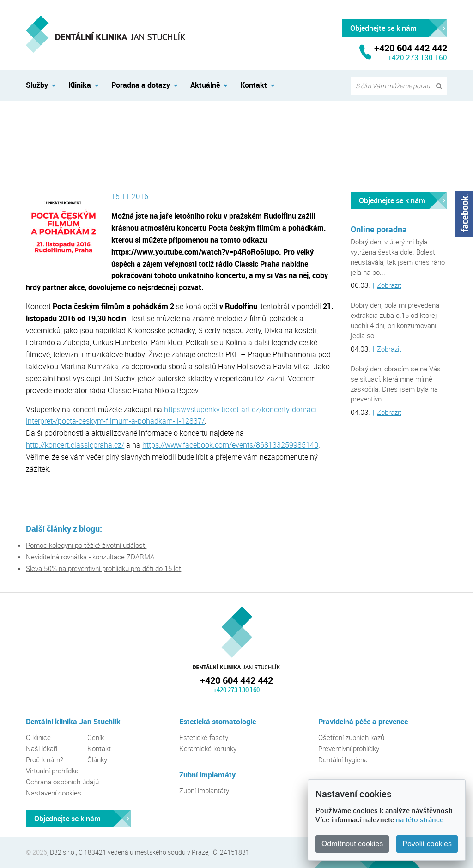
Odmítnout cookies (352, 844)
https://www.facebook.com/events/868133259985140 (230, 445)
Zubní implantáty (204, 790)
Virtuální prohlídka (52, 771)
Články (97, 759)
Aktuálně (39, 121)
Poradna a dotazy (141, 85)
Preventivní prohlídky (349, 748)
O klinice (38, 737)
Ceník (96, 737)
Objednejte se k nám (392, 200)
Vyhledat (441, 86)
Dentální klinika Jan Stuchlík (236, 638)
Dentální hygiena (343, 759)
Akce (74, 121)
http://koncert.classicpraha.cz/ (75, 445)
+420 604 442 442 (236, 680)
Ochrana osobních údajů (62, 782)
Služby (37, 85)
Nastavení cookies (54, 793)
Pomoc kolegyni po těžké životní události (86, 545)
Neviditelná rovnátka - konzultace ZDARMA (90, 557)
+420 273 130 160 (418, 57)
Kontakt (254, 85)
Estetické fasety (204, 737)
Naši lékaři (42, 748)
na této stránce (420, 819)
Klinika (80, 85)
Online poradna (379, 229)
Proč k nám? (45, 759)
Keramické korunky (208, 748)
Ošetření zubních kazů (351, 737)
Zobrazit (389, 285)
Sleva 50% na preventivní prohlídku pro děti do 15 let (103, 568)
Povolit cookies (427, 844)
